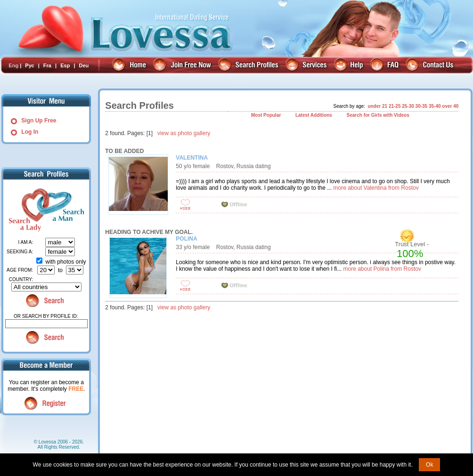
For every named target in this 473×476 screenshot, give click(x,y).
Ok (429, 465)
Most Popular (266, 115)
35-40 (435, 106)
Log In (30, 132)
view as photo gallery (184, 133)
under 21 (377, 106)
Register (46, 403)
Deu (84, 65)
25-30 (408, 106)
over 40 (450, 106)
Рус (29, 65)
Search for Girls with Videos (378, 115)
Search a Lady (24, 210)
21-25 (395, 106)
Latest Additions (314, 115)
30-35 (422, 106)
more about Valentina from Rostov (376, 188)
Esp (65, 65)
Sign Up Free (39, 121)
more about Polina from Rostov (382, 269)
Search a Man (65, 210)
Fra (47, 65)
